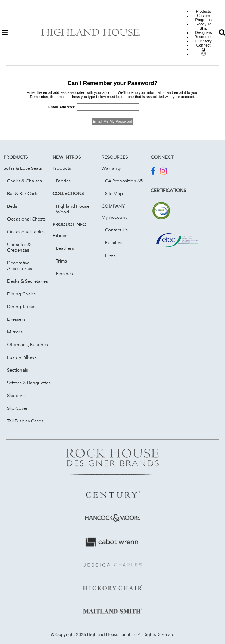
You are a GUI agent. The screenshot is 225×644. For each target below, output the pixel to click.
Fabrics (63, 181)
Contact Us (116, 230)
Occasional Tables (26, 231)
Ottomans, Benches (27, 344)
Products (62, 168)
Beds (12, 206)
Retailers (114, 242)
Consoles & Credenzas (19, 247)
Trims (61, 261)
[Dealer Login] (204, 54)
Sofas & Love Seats (23, 168)
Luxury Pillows (22, 357)
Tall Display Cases (25, 421)
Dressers (16, 319)
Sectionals (18, 370)
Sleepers (16, 395)
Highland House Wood (73, 209)
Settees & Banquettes (29, 383)
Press (110, 255)
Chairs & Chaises (24, 181)
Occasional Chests (26, 219)
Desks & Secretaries (27, 281)
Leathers (65, 248)
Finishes (64, 273)
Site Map (114, 193)
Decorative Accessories (20, 265)
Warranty (111, 168)
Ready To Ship (203, 26)
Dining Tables (21, 306)
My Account (114, 217)
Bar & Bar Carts (23, 193)
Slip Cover (17, 408)
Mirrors (15, 332)
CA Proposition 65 (124, 181)
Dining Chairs (21, 294)
